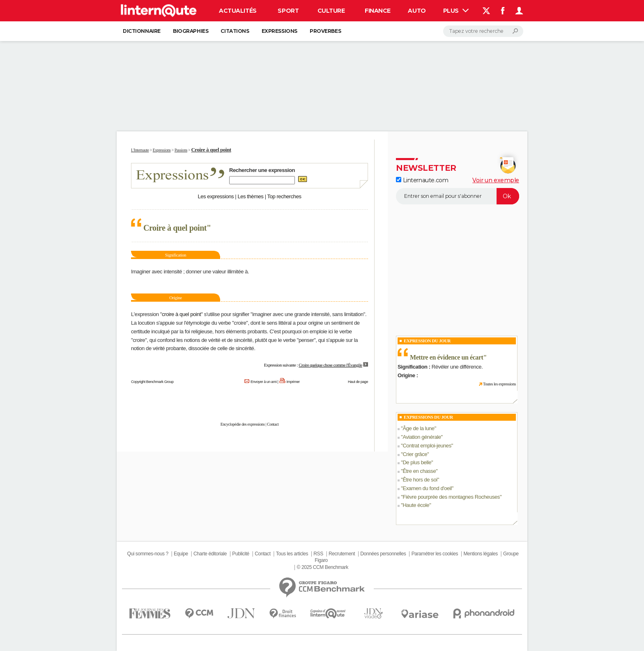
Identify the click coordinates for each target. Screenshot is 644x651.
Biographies (191, 31)
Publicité (241, 554)
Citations (235, 31)
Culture (331, 11)
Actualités (238, 11)
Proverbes (325, 31)
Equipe (181, 554)
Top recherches (284, 196)
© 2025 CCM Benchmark (323, 567)
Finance (378, 11)
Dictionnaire (142, 31)
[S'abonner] (458, 196)
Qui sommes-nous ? (147, 554)
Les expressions (216, 196)
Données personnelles (383, 554)
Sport (288, 11)
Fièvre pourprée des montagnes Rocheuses (451, 497)
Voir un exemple (496, 180)
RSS (318, 554)
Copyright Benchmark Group (152, 382)
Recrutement (342, 554)
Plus (456, 11)
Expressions (279, 31)
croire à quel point (181, 314)
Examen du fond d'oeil (427, 488)
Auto (417, 11)
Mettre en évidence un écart (447, 357)
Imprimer (293, 382)
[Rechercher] (483, 31)
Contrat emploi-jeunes (427, 446)
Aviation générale (422, 437)
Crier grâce (415, 454)
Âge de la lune (418, 428)
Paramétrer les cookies (435, 554)
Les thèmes (250, 196)
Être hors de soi (420, 480)
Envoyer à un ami (263, 382)
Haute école (416, 505)
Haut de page (358, 382)
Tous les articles (292, 554)
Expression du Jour (427, 341)
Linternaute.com (422, 180)
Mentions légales (480, 554)
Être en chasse (419, 471)
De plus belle (417, 462)
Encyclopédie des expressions (243, 424)
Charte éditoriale (210, 554)
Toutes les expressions (499, 384)
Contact (273, 424)
